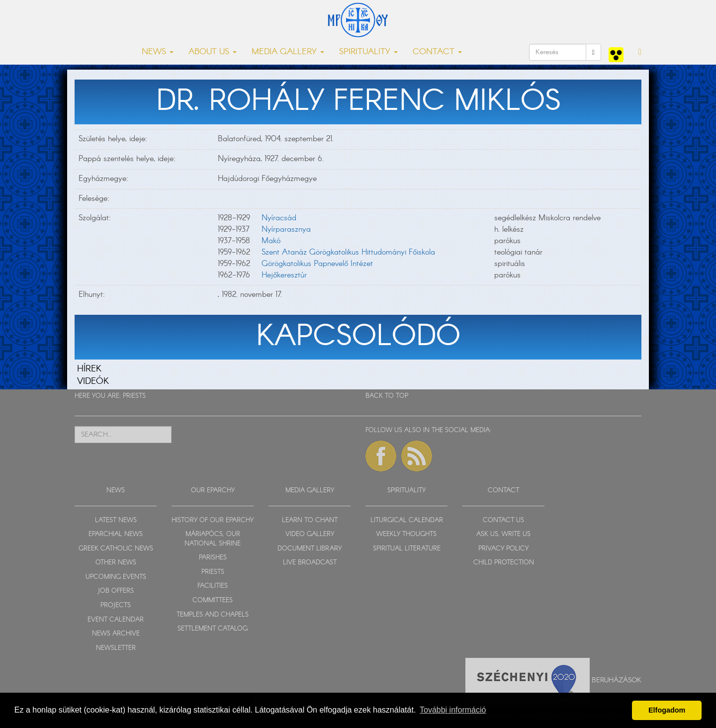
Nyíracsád (279, 218)
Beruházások (617, 680)
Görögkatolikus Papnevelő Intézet (317, 264)
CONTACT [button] (437, 52)
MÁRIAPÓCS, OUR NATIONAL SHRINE (213, 539)
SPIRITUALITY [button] (368, 52)
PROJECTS (116, 605)
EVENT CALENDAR (116, 620)
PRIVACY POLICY (503, 549)
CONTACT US (503, 520)
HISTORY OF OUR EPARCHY (213, 520)
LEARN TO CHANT (310, 520)
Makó (271, 241)
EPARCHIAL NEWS (116, 534)
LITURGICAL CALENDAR (407, 520)
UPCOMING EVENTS (116, 577)
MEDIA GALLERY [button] (288, 52)
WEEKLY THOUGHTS (406, 534)
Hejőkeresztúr (284, 275)
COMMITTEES (213, 600)
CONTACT (503, 491)
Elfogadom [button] (667, 710)
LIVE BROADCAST (310, 563)
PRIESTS (134, 396)
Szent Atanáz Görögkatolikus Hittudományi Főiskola (348, 252)
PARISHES (213, 558)
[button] (640, 52)
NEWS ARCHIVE (116, 634)
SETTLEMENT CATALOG (213, 629)
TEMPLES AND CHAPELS (213, 615)
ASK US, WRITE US (503, 534)
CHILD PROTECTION (504, 563)
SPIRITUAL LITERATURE (407, 549)
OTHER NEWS (116, 563)
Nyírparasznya (286, 229)
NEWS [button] (158, 52)
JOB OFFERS (116, 591)
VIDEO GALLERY (310, 534)
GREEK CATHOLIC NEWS (116, 549)
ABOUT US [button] (213, 52)
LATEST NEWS (116, 520)
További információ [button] (453, 710)
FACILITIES (213, 586)
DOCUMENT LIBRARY (310, 549)
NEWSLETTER (116, 648)
